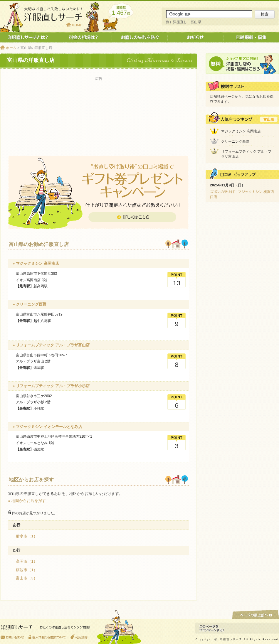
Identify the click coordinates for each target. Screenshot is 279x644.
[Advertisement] (99, 112)
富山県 (269, 119)
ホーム (11, 48)
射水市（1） (26, 536)
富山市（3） (26, 578)
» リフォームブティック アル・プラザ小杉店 (51, 386)
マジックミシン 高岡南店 (241, 131)
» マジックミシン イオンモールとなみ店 (47, 427)
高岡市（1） (26, 561)
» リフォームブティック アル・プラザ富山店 (51, 345)
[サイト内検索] (209, 14)
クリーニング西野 (235, 141)
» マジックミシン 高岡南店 (36, 263)
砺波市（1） (26, 570)
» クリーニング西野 (30, 304)
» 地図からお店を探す (27, 501)
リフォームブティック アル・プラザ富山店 (246, 154)
